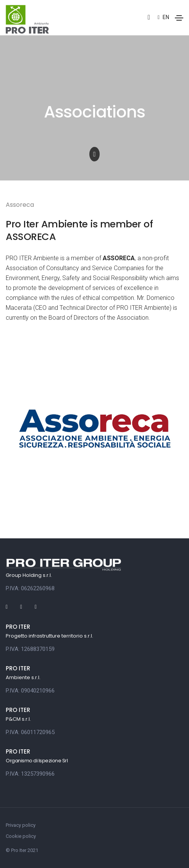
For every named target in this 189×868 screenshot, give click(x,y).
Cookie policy (21, 836)
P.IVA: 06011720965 (30, 732)
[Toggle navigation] (179, 18)
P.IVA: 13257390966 (30, 774)
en (163, 17)
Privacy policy (21, 825)
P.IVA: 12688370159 (30, 649)
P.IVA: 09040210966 (30, 691)
